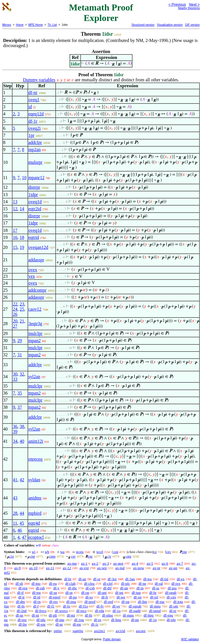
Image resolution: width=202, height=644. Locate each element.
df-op (85, 593)
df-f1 (51, 606)
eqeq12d (36, 114)
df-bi (68, 579)
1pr (31, 135)
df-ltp (23, 624)
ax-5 (150, 563)
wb (47, 552)
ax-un (173, 568)
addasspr (36, 260)
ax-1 (84, 563)
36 (15, 426)
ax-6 (165, 563)
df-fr (105, 597)
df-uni (102, 593)
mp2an (35, 150)
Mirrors (7, 25)
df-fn (21, 606)
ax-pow (139, 568)
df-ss (156, 588)
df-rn (37, 602)
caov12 (35, 309)
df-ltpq (149, 615)
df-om (174, 606)
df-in (140, 588)
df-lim (143, 602)
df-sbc (72, 588)
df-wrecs (61, 611)
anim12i (36, 441)
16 (15, 237)
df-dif (108, 588)
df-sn (53, 593)
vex (32, 276)
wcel (100, 552)
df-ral (159, 583)
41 (15, 480)
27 (15, 326)
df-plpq (108, 615)
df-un (124, 588)
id (30, 107)
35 (20, 393)
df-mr (77, 624)
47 (24, 537)
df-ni (35, 615)
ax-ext (84, 568)
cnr (90, 556)
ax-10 (33, 568)
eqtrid (34, 237)
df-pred (90, 602)
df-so (89, 597)
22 (15, 304)
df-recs (81, 611)
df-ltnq (116, 620)
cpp (32, 556)
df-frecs (41, 611)
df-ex (181, 579)
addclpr (35, 142)
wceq (80, 552)
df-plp (171, 620)
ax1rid (120, 631)
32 (22, 374)
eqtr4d (34, 523)
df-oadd (135, 611)
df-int (119, 593)
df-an (82, 579)
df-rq (98, 620)
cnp (184, 552)
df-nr (33, 93)
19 (22, 247)
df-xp (138, 597)
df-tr (21, 597)
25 (22, 309)
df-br (153, 593)
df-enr (41, 624)
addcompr (37, 290)
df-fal (164, 579)
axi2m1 (99, 631)
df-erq (22, 620)
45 (22, 523)
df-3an (130, 579)
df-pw (36, 593)
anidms (35, 498)
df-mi (71, 615)
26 (15, 314)
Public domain (112, 639)
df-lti (89, 615)
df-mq (60, 620)
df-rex (176, 583)
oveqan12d (38, 247)
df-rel (154, 597)
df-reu (23, 588)
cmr (129, 556)
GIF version (192, 25)
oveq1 (34, 100)
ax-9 (17, 568)
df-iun (136, 593)
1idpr (33, 195)
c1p (11, 556)
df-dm (20, 602)
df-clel (108, 583)
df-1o (117, 611)
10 (24, 178)
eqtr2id (35, 209)
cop (116, 552)
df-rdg (100, 611)
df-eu (53, 583)
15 (15, 247)
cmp (52, 556)
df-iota (178, 602)
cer (73, 556)
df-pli (53, 615)
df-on (125, 602)
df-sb (19, 583)
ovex (33, 270)
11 (15, 523)
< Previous (177, 4)
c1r (109, 556)
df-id (37, 597)
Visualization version (170, 25)
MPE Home (36, 25)
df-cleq (89, 583)
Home (20, 25)
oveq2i (35, 128)
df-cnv (171, 597)
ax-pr (156, 568)
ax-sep (102, 568)
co (155, 552)
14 (22, 209)
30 (15, 374)
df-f (36, 606)
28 (15, 513)
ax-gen (118, 563)
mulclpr (35, 333)
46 (20, 530)
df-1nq (79, 620)
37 (20, 407)
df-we (121, 597)
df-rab (40, 588)
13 (15, 202)
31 (20, 355)
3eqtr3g (35, 324)
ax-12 (67, 568)
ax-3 (106, 563)
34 (15, 441)
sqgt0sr (78, 631)
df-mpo (155, 606)
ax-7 (180, 563)
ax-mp (72, 563)
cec (169, 552)
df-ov (116, 606)
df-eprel (55, 597)
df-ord (109, 602)
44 (22, 513)
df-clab (71, 583)
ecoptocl (36, 537)
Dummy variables (39, 80)
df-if (20, 593)
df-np (135, 620)
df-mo (36, 583)
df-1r (33, 121)
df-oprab (135, 606)
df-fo (67, 606)
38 (22, 426)
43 (15, 498)
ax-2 (95, 563)
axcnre (141, 631)
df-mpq (128, 615)
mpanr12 (36, 178)
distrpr (34, 187)
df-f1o (84, 606)
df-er (173, 611)
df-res (53, 602)
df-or (97, 579)
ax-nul (120, 568)
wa (62, 552)
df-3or (112, 579)
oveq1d (35, 202)
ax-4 (135, 563)
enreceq (35, 459)
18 (22, 237)
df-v (56, 588)
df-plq (41, 620)
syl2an (34, 377)
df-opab (171, 593)
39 (15, 432)
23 (22, 304)
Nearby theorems (189, 8)
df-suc (160, 602)
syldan (34, 480)
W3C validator (190, 639)
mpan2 (35, 341)
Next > (194, 4)
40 (22, 441)
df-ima (71, 602)
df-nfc (126, 583)
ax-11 (50, 568)
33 (15, 379)
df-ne (142, 583)
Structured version (143, 25)
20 (15, 321)
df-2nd (22, 611)
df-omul (155, 611)
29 (20, 341)
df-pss (172, 588)
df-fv (100, 606)
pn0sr (58, 631)
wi (34, 552)
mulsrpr (35, 162)
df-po (73, 597)
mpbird (35, 513)
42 (22, 480)
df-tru (148, 579)
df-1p (153, 620)
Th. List (52, 25)
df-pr (69, 593)
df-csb (90, 588)
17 (15, 230)
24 (15, 309)
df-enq (168, 615)
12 (15, 209)
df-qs (19, 615)
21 (22, 321)
